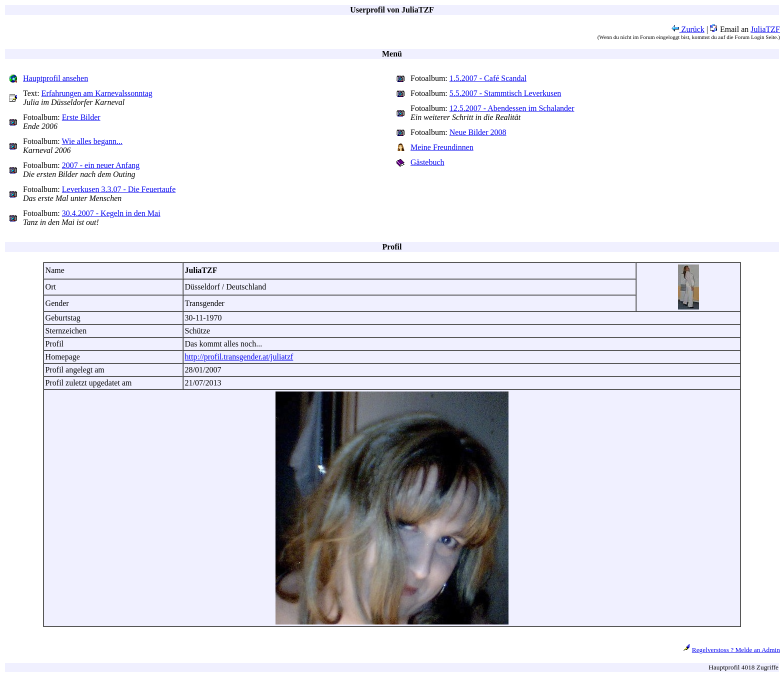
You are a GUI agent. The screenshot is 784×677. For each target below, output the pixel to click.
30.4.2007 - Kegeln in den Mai (111, 213)
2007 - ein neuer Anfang (101, 165)
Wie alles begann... (92, 141)
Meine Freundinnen (442, 147)
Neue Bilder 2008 (478, 132)
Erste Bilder (81, 117)
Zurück (688, 29)
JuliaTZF (765, 29)
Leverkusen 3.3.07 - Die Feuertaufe (119, 189)
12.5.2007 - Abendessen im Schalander (512, 108)
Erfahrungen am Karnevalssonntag (97, 93)
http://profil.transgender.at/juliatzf (239, 357)
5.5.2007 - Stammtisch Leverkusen (505, 93)
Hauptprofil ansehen (55, 78)
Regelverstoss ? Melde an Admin (736, 650)
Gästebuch (427, 162)
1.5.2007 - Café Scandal (488, 78)
